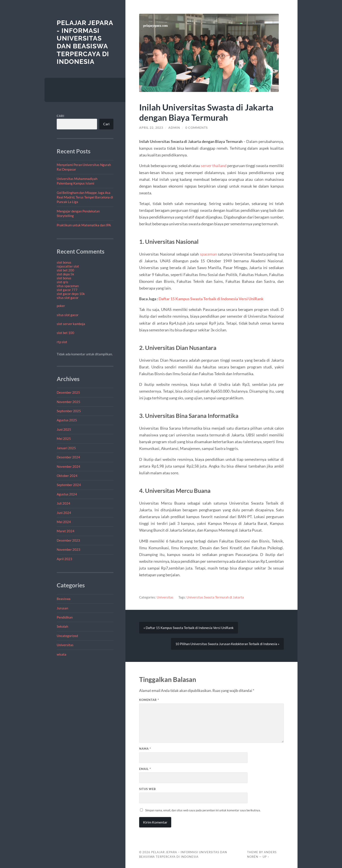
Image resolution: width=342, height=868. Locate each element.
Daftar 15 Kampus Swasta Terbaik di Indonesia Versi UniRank (211, 299)
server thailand (214, 166)
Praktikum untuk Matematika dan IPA (84, 225)
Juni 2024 (64, 513)
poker (61, 306)
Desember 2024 (68, 457)
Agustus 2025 (67, 420)
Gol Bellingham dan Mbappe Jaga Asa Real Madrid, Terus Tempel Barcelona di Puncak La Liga (85, 197)
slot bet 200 (65, 270)
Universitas (65, 645)
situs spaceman (68, 286)
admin (174, 128)
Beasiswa (64, 599)
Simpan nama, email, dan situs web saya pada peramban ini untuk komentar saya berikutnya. (203, 810)
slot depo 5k (65, 274)
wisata (62, 654)
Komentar (149, 700)
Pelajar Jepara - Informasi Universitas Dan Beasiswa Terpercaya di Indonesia (85, 42)
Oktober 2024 (67, 476)
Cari (61, 116)
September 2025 (69, 411)
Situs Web (147, 789)
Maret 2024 (66, 531)
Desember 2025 (68, 392)
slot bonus (64, 262)
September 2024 (69, 485)
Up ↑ (266, 857)
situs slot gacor (68, 298)
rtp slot (62, 342)
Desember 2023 (68, 540)
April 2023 (64, 559)
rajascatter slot (68, 266)
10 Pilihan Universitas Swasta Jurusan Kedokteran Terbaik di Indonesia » (227, 644)
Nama (145, 749)
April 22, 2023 (151, 128)
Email (145, 769)
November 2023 (68, 549)
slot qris (62, 282)
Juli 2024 (63, 503)
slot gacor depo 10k (71, 294)
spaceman (209, 254)
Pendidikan (65, 617)
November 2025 (68, 402)
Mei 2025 (64, 439)
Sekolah (62, 626)
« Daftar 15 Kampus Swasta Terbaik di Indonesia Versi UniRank (189, 628)
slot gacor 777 (67, 290)
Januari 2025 (66, 448)
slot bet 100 (65, 333)
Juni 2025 (64, 429)
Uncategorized (67, 636)
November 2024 (68, 466)
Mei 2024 (64, 522)
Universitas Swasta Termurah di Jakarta (215, 597)
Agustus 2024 (67, 494)
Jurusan (62, 608)
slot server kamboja (71, 324)
